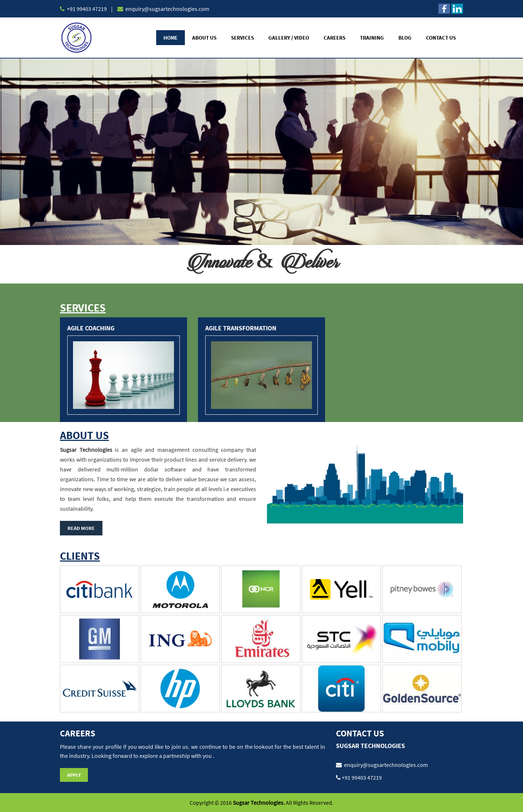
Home (171, 38)
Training (372, 38)
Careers (335, 38)
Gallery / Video (289, 38)
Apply (74, 775)
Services (242, 38)
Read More (81, 528)
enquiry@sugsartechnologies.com (167, 9)
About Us (204, 38)
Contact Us (441, 38)
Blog (405, 38)
